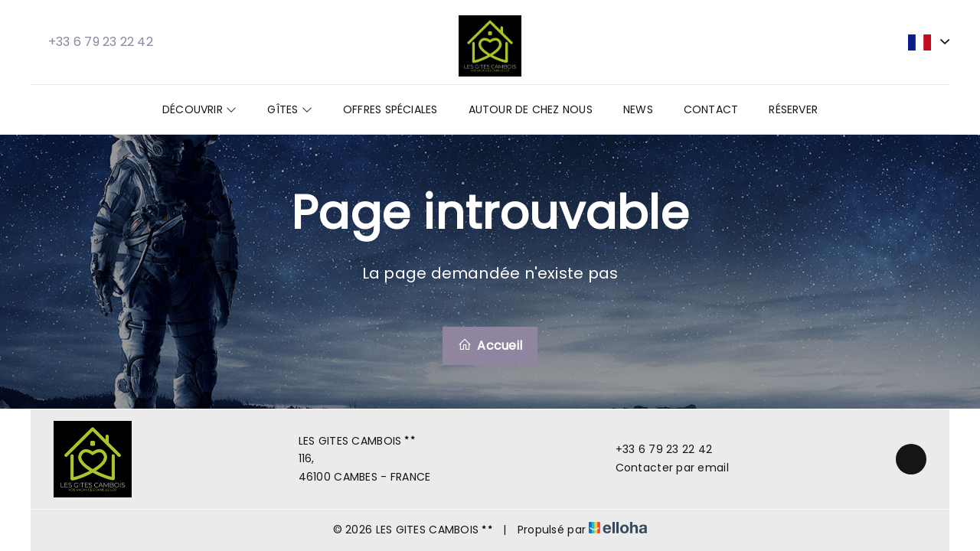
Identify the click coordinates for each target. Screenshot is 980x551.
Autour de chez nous (531, 109)
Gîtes (290, 109)
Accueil (490, 346)
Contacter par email (663, 468)
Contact (711, 109)
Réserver (793, 109)
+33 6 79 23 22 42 (655, 449)
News (638, 109)
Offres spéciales (390, 109)
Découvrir (199, 109)
